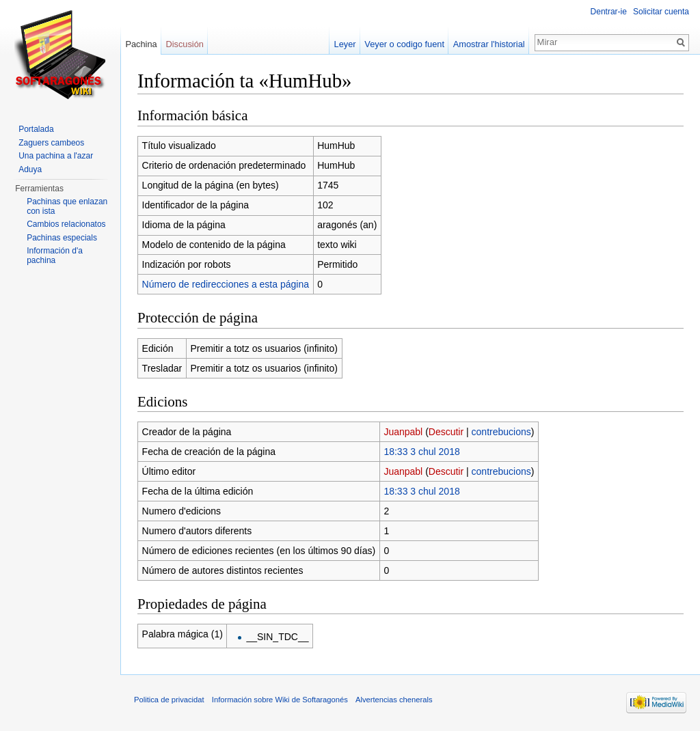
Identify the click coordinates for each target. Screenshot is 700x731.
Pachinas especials (62, 238)
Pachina (141, 44)
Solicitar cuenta (661, 12)
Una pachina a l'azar (56, 156)
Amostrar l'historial (489, 44)
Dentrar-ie (609, 12)
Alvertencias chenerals (394, 700)
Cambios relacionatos (66, 224)
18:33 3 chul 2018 (421, 452)
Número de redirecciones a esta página (226, 284)
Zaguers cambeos (51, 143)
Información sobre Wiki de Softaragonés (280, 700)
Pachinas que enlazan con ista (67, 206)
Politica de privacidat (169, 700)
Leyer (345, 44)
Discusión (184, 44)
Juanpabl (403, 432)
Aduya (30, 169)
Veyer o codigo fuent (404, 44)
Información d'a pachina (55, 256)
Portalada (36, 129)
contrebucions (501, 432)
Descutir (446, 432)
